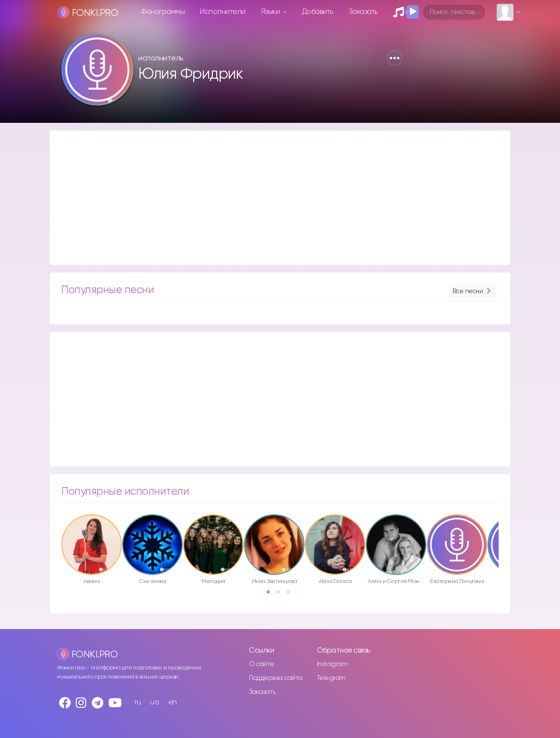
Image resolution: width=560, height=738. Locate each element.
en (173, 702)
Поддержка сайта (276, 678)
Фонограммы (163, 12)
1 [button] (271, 595)
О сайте (262, 664)
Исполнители (223, 12)
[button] (395, 58)
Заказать (363, 12)
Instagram (332, 664)
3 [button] (292, 595)
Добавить (318, 12)
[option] (92, 551)
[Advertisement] (280, 198)
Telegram (331, 678)
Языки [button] (271, 12)
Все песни (473, 292)
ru (138, 702)
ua (154, 702)
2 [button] (281, 595)
